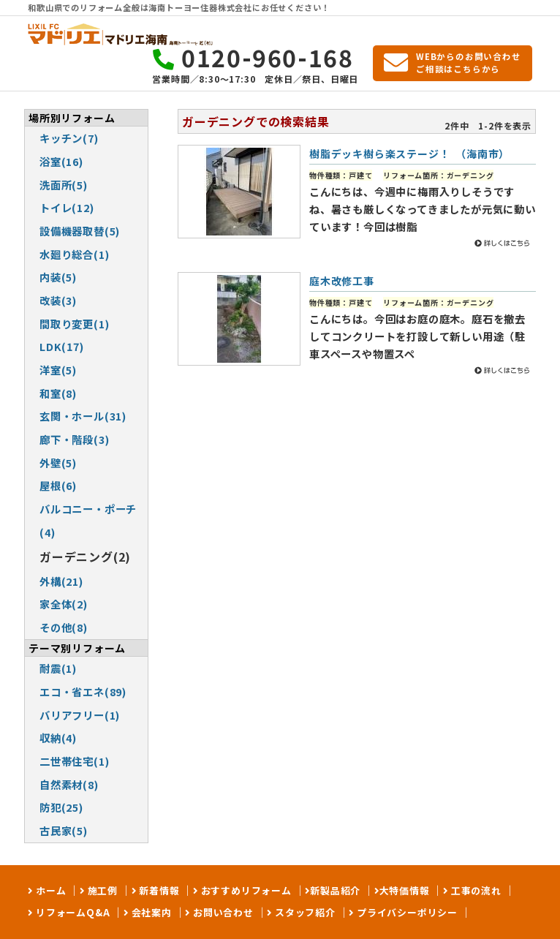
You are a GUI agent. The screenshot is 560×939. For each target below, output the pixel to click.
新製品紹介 (335, 890)
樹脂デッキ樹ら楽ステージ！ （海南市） (409, 154)
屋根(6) (58, 485)
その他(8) (64, 627)
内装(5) (58, 277)
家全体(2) (64, 604)
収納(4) (58, 738)
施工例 (101, 890)
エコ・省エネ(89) (83, 691)
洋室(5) (58, 370)
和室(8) (58, 393)
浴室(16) (61, 161)
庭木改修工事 (342, 281)
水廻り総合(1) (74, 254)
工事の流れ (475, 890)
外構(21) (61, 581)
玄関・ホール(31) (83, 416)
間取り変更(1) (74, 324)
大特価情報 (405, 890)
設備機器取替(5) (80, 231)
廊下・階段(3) (74, 439)
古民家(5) (64, 830)
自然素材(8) (69, 784)
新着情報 (158, 890)
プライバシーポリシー (406, 912)
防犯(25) (61, 807)
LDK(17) (62, 346)
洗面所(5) (64, 185)
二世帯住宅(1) (74, 761)
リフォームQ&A (71, 912)
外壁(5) (58, 463)
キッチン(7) (69, 138)
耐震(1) (58, 668)
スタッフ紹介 (304, 912)
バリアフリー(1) (80, 715)
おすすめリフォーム (245, 890)
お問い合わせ (222, 912)
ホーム (49, 890)
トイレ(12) (67, 207)
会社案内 (150, 912)
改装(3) (58, 300)
